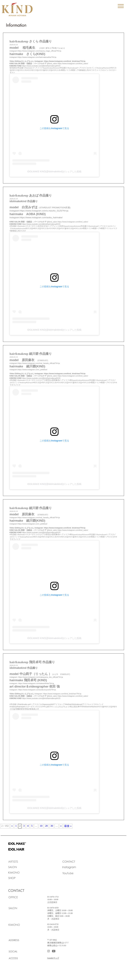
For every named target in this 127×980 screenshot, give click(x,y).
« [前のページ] (12, 826)
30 (52, 826)
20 (46, 826)
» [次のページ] (61, 826)
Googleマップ (53, 958)
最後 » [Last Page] (68, 826)
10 (41, 826)
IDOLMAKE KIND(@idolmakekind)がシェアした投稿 (54, 172)
